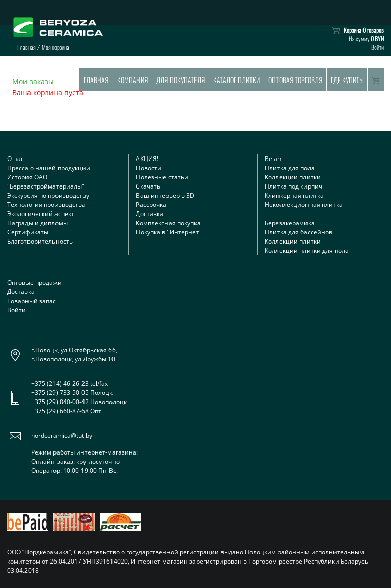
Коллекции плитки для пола (307, 250)
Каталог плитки (236, 80)
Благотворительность (40, 241)
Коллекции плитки (293, 177)
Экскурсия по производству (48, 195)
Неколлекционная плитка (304, 205)
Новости (149, 168)
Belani (274, 159)
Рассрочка (151, 205)
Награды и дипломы (37, 223)
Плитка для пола (290, 168)
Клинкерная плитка (294, 195)
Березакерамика (290, 223)
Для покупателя (180, 80)
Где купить (347, 80)
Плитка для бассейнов (299, 232)
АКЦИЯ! (147, 159)
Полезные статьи (162, 177)
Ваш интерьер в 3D (165, 195)
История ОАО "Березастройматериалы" (46, 182)
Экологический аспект (41, 214)
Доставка (150, 214)
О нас (16, 159)
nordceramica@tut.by (62, 435)
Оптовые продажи (34, 283)
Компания (132, 80)
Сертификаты (28, 232)
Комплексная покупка (168, 223)
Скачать (148, 186)
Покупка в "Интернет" (169, 232)
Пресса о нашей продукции (49, 168)
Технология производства (46, 205)
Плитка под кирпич (294, 186)
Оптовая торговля (295, 80)
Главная (96, 80)
